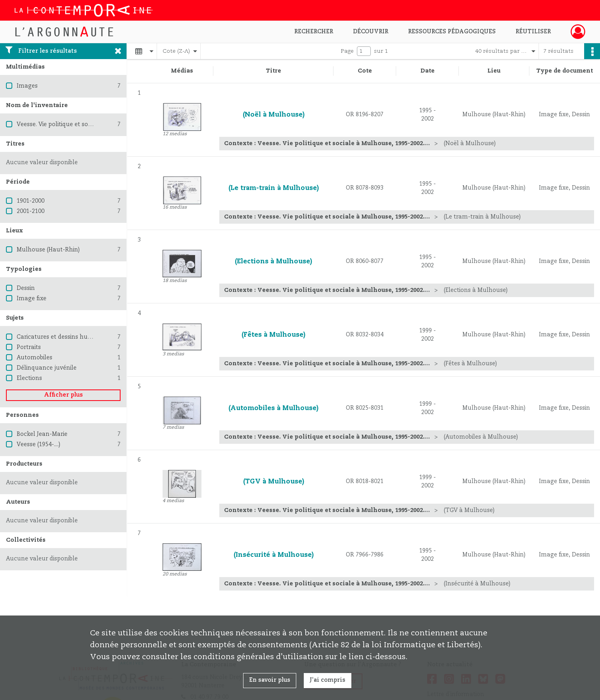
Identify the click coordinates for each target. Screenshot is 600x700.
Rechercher (314, 32)
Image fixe (32, 299)
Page (347, 51)
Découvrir (371, 32)
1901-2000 (31, 201)
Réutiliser (533, 32)
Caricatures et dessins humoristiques (69, 337)
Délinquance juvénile (47, 368)
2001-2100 (31, 211)
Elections (29, 378)
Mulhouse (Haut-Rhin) (48, 250)
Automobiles (35, 358)
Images (27, 86)
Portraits (29, 347)
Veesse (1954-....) (38, 445)
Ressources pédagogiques (452, 32)
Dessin (26, 288)
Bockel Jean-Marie (42, 434)
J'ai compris (328, 680)
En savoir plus (270, 680)
